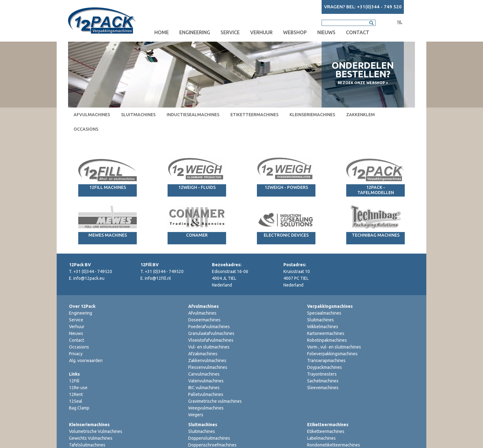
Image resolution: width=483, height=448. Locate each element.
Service (230, 32)
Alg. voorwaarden (86, 360)
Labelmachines (321, 438)
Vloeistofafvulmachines (211, 340)
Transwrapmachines (326, 360)
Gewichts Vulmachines (91, 438)
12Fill (74, 381)
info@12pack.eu (89, 278)
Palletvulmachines (206, 394)
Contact (358, 32)
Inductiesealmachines (193, 115)
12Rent (76, 394)
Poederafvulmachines (209, 327)
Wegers (196, 415)
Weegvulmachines (206, 408)
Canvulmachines (204, 374)
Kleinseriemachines (312, 115)
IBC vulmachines (204, 388)
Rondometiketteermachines (334, 445)
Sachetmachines (323, 381)
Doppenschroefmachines (212, 445)
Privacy (76, 354)
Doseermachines (204, 320)
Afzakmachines (203, 354)
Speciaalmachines (324, 313)
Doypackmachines (325, 367)
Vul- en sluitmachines (209, 347)
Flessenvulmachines (208, 367)
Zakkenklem (361, 115)
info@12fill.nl (158, 278)
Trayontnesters (322, 374)
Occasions (86, 129)
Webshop (295, 32)
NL (400, 22)
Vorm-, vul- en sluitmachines (334, 347)
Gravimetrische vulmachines (215, 401)
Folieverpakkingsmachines (332, 354)
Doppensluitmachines (209, 438)
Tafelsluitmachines (87, 445)
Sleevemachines (323, 388)
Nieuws (326, 32)
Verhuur (261, 32)
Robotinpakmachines (327, 340)
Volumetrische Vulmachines (96, 431)
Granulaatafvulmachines (211, 333)
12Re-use (78, 388)
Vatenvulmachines (206, 381)
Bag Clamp (79, 408)
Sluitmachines (138, 115)
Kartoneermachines (326, 333)
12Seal (76, 401)
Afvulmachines (92, 115)
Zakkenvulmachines (207, 360)
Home (162, 32)
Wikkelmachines (323, 327)
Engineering (195, 32)
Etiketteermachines (254, 115)
